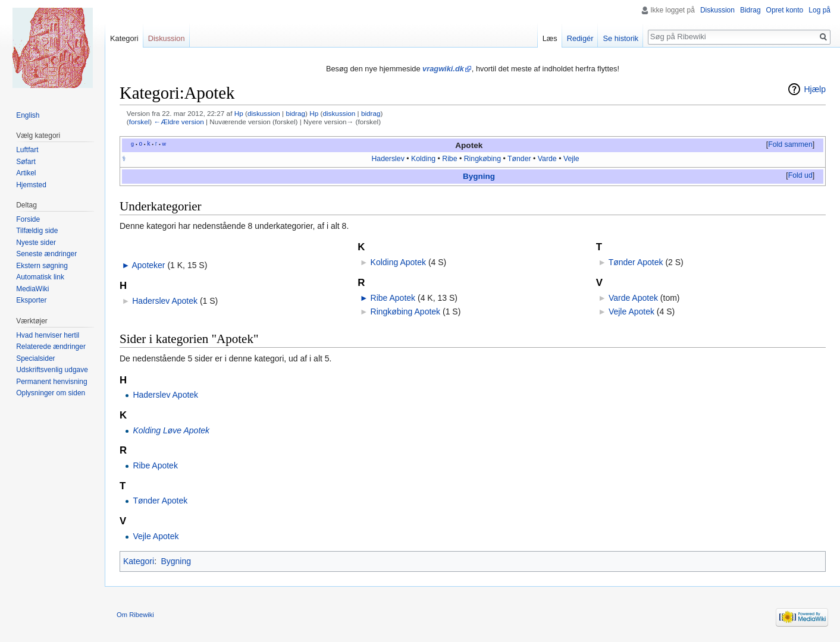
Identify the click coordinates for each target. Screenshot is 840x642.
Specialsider (35, 358)
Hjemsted (31, 185)
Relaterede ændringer (51, 347)
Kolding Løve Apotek (171, 430)
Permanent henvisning (51, 382)
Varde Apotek (633, 298)
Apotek (469, 145)
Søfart (26, 162)
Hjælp (815, 89)
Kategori (139, 561)
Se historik (620, 38)
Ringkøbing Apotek (406, 311)
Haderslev (388, 159)
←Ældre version (178, 122)
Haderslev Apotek (165, 301)
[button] (790, 145)
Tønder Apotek (636, 262)
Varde (547, 159)
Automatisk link (40, 277)
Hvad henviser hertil (48, 335)
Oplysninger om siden (51, 393)
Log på (819, 10)
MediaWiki (32, 289)
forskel (140, 122)
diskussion (264, 113)
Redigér (580, 38)
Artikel (26, 173)
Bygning (479, 176)
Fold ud (800, 175)
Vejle (571, 159)
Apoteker (148, 265)
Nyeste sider (36, 243)
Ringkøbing (482, 159)
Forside (28, 219)
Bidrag (750, 10)
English (28, 115)
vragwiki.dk (443, 69)
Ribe (449, 159)
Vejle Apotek (631, 311)
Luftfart (27, 150)
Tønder (519, 159)
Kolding (423, 159)
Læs (550, 38)
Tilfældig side (37, 231)
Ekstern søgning (42, 266)
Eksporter (31, 300)
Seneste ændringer (46, 254)
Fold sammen (790, 144)
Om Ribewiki (135, 615)
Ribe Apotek (393, 298)
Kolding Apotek (398, 262)
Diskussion (717, 10)
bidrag (295, 113)
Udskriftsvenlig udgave (52, 370)
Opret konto (785, 10)
